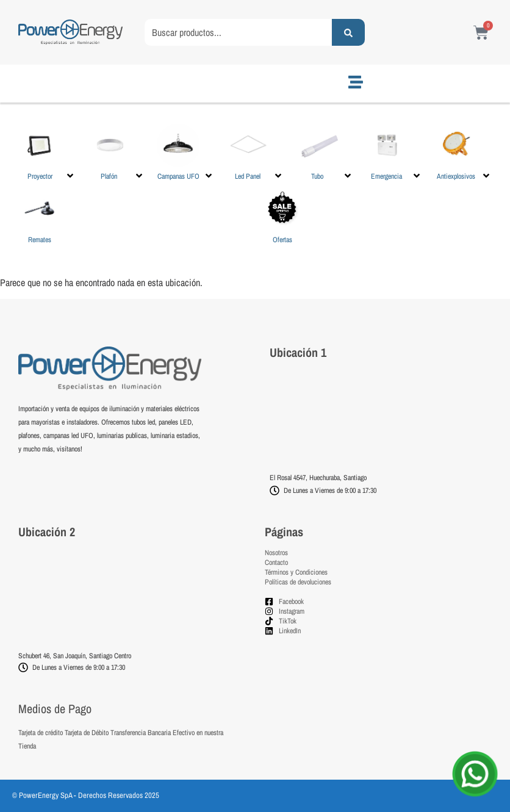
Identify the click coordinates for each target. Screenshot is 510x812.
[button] (47, 153)
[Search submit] (348, 32)
